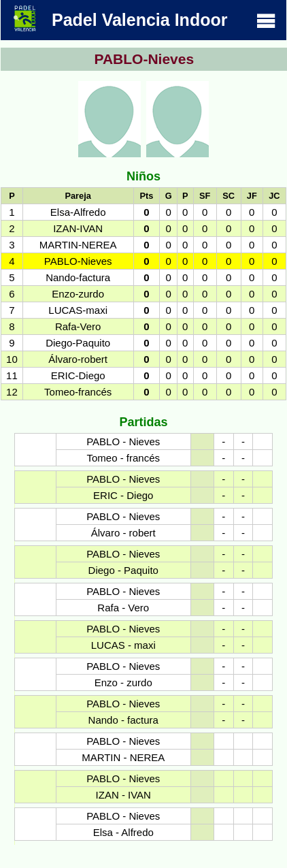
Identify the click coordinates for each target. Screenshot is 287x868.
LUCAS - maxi (123, 645)
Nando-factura (78, 277)
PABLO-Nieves (78, 261)
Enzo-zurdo (78, 294)
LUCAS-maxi (78, 310)
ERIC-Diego (78, 375)
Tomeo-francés (78, 392)
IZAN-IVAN (78, 228)
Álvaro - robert (123, 533)
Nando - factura (123, 720)
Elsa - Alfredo (123, 832)
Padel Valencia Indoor (143, 18)
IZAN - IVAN (123, 795)
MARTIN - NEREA (123, 757)
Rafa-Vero (78, 326)
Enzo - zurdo (123, 682)
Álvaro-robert (78, 359)
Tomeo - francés (123, 458)
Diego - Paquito (123, 570)
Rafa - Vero (123, 608)
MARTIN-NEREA (78, 245)
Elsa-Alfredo (78, 212)
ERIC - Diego (123, 495)
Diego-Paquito (78, 343)
